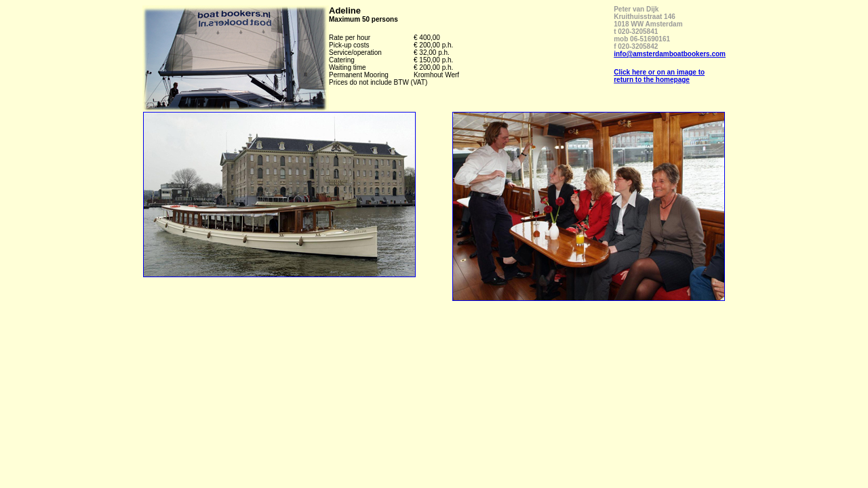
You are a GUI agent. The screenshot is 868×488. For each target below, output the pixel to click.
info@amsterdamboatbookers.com (670, 54)
